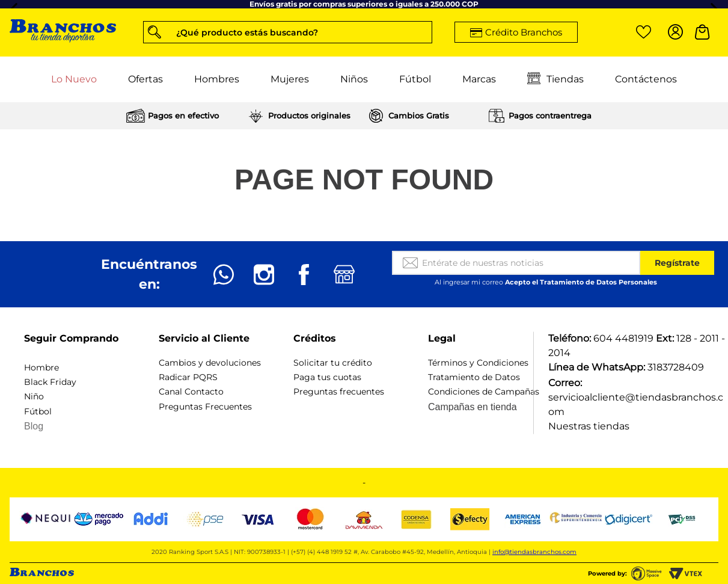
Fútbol (415, 79)
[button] (288, 32)
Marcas (479, 79)
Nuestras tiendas (589, 426)
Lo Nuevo (74, 79)
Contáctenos (646, 79)
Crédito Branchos (524, 32)
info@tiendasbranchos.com (534, 552)
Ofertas (145, 79)
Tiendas (555, 79)
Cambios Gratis (419, 115)
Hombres (217, 79)
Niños (354, 79)
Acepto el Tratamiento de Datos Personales (581, 282)
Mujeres (290, 79)
